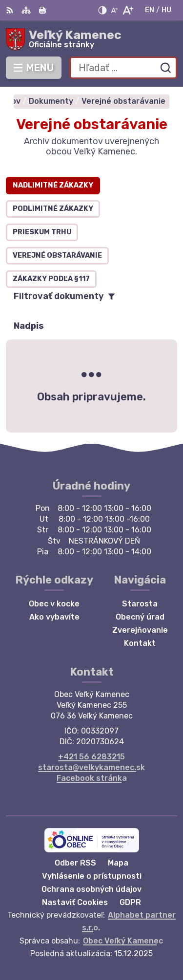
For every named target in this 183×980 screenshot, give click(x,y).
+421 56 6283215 (91, 757)
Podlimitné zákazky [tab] (53, 209)
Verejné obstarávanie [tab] (57, 255)
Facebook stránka (92, 778)
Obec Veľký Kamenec (123, 941)
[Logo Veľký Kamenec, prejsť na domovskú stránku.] (91, 39)
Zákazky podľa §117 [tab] (51, 279)
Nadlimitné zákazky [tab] (53, 185)
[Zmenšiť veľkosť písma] (114, 10)
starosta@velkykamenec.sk (91, 767)
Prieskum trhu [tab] (42, 232)
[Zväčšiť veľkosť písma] (128, 10)
